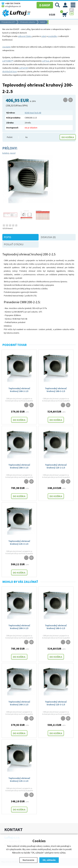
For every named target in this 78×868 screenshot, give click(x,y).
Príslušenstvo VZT (8, 22)
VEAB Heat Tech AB (33, 113)
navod (13, 153)
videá (44, 36)
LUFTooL (46, 61)
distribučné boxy (10, 71)
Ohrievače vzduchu (27, 22)
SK (72, 13)
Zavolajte (6, 47)
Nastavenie (28, 860)
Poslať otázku (14, 244)
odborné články (25, 36)
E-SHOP (45, 5)
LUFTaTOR (23, 68)
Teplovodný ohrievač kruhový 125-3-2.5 (19, 542)
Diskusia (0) (48, 237)
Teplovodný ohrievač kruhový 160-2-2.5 (19, 390)
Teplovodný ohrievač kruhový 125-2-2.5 (56, 466)
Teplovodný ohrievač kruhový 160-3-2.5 (56, 390)
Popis (7, 237)
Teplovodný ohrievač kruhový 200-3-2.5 (19, 466)
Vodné (42, 22)
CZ (72, 10)
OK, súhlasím (49, 860)
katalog (6, 153)
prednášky (53, 36)
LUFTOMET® (8, 61)
